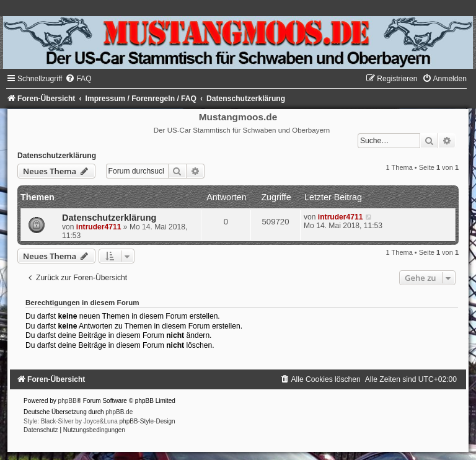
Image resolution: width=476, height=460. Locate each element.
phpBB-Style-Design (148, 421)
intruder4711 (99, 227)
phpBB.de (119, 412)
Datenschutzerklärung (57, 156)
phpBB (68, 401)
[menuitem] (78, 79)
